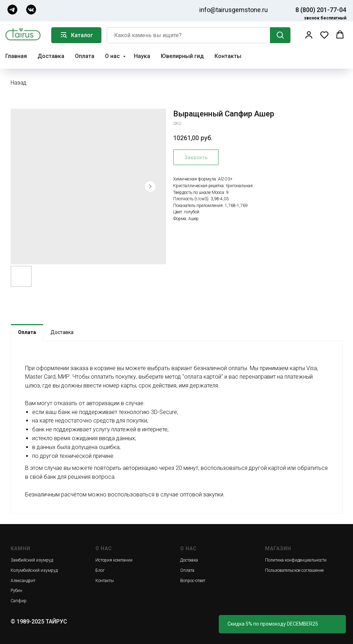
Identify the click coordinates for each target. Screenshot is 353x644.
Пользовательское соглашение (294, 570)
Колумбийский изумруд (34, 570)
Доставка (51, 56)
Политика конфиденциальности (296, 560)
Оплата (85, 56)
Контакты (228, 56)
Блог (100, 570)
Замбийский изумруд (32, 560)
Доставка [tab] (62, 332)
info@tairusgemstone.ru (234, 10)
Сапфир (19, 601)
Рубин (16, 591)
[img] (12, 10)
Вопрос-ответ (193, 581)
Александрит (23, 581)
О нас (113, 56)
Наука (142, 56)
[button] (309, 35)
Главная (16, 56)
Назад (19, 83)
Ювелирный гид (182, 56)
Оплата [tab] (27, 332)
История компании (114, 560)
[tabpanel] (177, 427)
